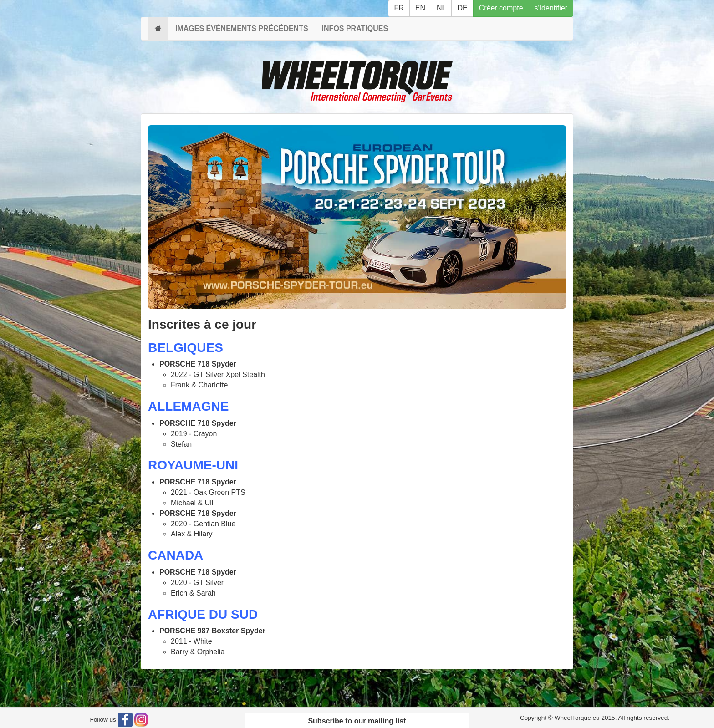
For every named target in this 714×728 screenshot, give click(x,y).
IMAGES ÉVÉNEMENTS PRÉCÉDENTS (242, 28)
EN (420, 8)
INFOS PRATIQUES (355, 28)
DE (462, 8)
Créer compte (501, 8)
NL (441, 8)
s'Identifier (551, 8)
